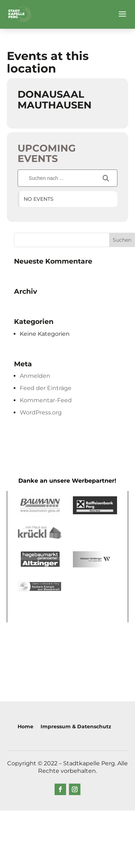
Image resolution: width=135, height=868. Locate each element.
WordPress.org (41, 412)
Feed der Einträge (46, 388)
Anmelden (35, 376)
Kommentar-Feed (46, 400)
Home (25, 727)
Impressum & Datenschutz (76, 727)
